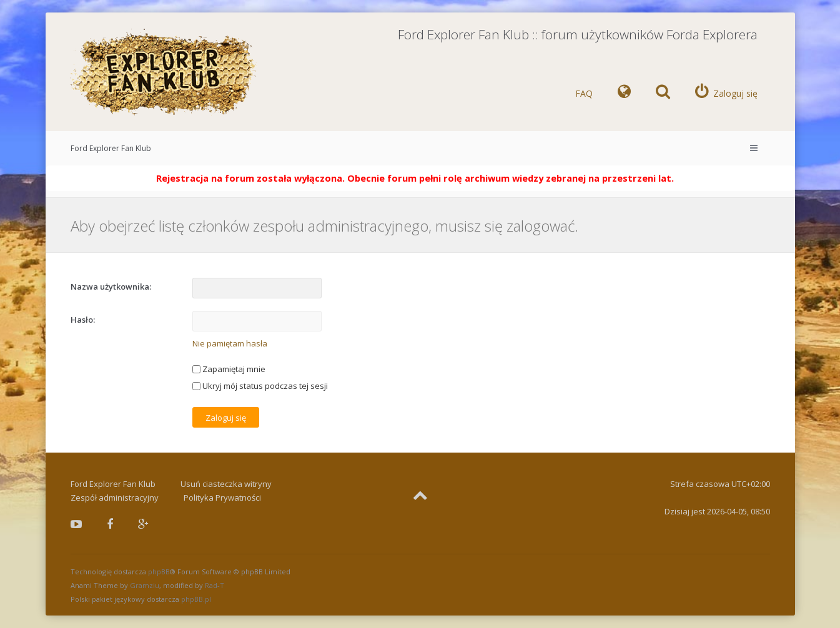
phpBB (159, 572)
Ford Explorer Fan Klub (111, 148)
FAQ (584, 93)
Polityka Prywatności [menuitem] (222, 498)
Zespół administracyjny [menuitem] (115, 498)
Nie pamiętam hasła (230, 343)
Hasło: (83, 320)
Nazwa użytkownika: (111, 287)
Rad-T (215, 585)
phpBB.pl (196, 599)
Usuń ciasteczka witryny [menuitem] (226, 484)
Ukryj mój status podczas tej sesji (260, 386)
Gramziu (145, 585)
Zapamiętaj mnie (229, 369)
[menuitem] (624, 94)
